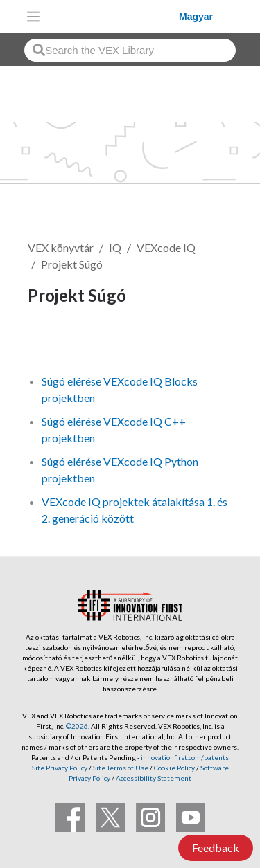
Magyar (196, 17)
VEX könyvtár (61, 247)
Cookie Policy (174, 768)
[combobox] (130, 50)
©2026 (77, 726)
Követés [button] (57, 342)
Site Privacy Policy (60, 768)
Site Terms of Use (120, 768)
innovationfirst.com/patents (185, 757)
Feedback (216, 848)
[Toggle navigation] (33, 17)
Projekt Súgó (72, 264)
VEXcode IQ (166, 247)
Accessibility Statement (154, 778)
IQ (115, 247)
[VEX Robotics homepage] (113, 16)
